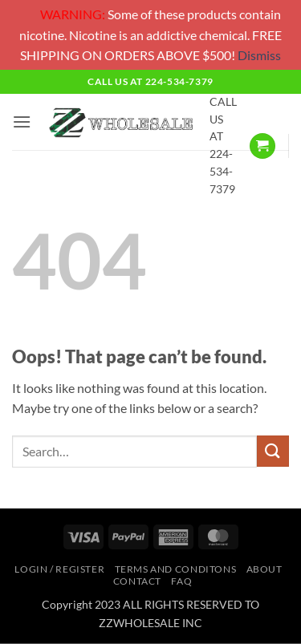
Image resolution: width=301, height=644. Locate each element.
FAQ (181, 581)
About (264, 569)
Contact (137, 581)
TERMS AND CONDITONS (176, 569)
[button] (22, 122)
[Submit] (273, 451)
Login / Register (59, 569)
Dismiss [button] (259, 55)
